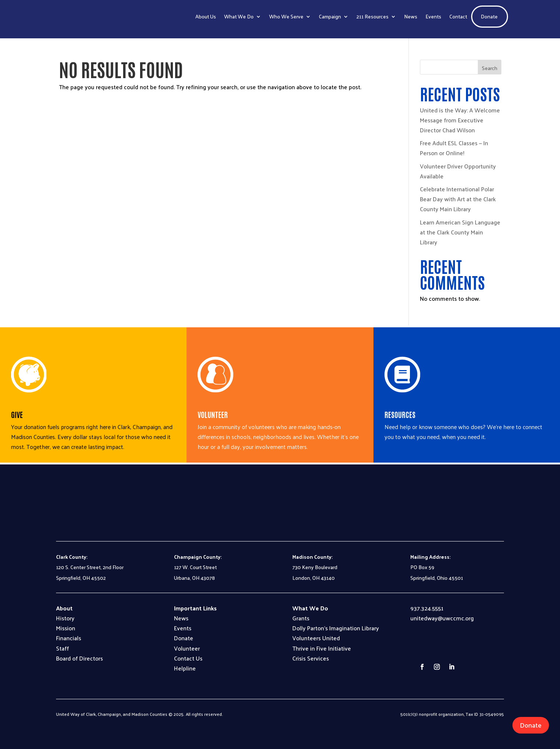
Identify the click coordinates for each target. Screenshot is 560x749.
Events (433, 16)
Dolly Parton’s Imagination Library (336, 628)
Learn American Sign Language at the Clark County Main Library (460, 232)
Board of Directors (79, 658)
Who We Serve (286, 16)
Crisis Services (311, 658)
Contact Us (188, 658)
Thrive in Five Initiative (322, 648)
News (411, 16)
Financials (69, 638)
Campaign (330, 16)
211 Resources (373, 16)
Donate (489, 16)
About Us (206, 16)
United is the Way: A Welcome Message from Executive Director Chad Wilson (460, 120)
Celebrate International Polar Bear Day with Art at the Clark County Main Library (458, 199)
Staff (62, 648)
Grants (301, 618)
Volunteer (187, 648)
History (65, 618)
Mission (66, 628)
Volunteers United (316, 638)
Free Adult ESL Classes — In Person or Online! (454, 148)
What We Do (239, 16)
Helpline (185, 668)
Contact (458, 16)
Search (490, 68)
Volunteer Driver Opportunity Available (458, 171)
